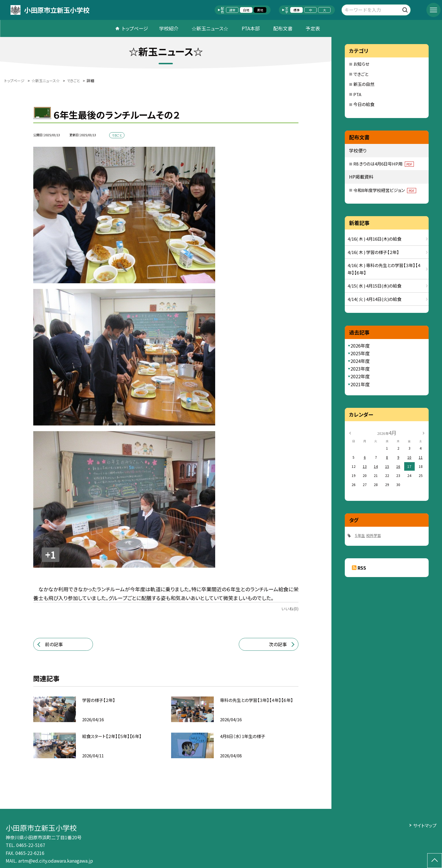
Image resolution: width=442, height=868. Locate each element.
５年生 (360, 535)
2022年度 (360, 376)
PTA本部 (251, 28)
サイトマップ (425, 825)
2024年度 (360, 361)
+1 (50, 555)
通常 (232, 10)
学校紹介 (169, 28)
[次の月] (424, 432)
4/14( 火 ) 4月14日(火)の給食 (374, 299)
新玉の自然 (364, 84)
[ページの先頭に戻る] (435, 861)
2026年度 (360, 346)
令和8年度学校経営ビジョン (385, 190)
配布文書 (283, 28)
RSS (362, 568)
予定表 (313, 28)
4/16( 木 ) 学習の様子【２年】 (373, 252)
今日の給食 (364, 104)
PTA (357, 94)
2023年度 (360, 369)
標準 (296, 10)
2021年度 (360, 384)
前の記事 (54, 644)
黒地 (260, 10)
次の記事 (278, 644)
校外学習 (373, 535)
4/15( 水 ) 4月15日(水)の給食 (374, 286)
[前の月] (350, 432)
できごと (361, 74)
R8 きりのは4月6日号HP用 (384, 164)
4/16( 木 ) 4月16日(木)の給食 (374, 239)
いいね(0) (290, 609)
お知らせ (361, 64)
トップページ (135, 28)
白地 (246, 10)
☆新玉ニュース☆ (210, 28)
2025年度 (360, 353)
